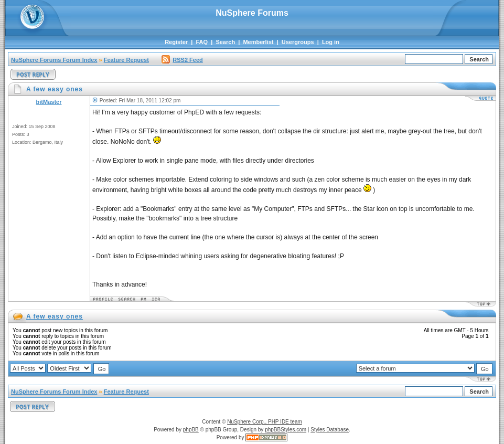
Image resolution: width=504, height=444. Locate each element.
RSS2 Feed (182, 60)
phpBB (191, 430)
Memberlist (258, 42)
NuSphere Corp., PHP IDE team (265, 422)
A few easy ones (55, 316)
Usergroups (298, 42)
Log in (331, 42)
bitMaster (49, 102)
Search (225, 42)
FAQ (202, 42)
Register (176, 42)
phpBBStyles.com (286, 430)
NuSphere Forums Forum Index (54, 60)
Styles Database (330, 430)
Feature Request (126, 60)
